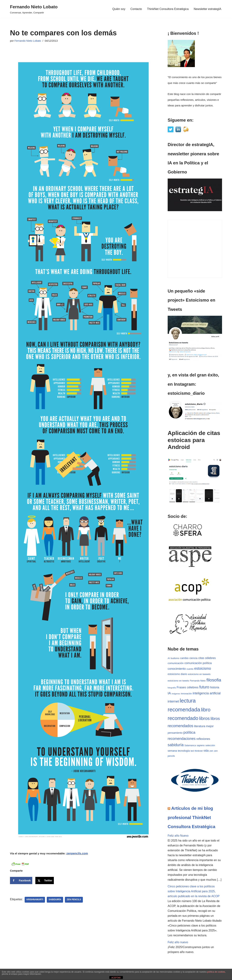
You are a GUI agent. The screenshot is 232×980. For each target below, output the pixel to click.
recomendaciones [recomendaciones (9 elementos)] (182, 739)
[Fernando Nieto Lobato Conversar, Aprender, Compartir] (34, 9)
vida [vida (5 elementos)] (206, 751)
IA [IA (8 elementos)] (169, 693)
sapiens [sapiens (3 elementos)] (201, 746)
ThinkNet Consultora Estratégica (168, 9)
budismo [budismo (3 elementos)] (175, 658)
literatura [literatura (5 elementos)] (200, 727)
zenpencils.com (77, 853)
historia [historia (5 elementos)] (215, 688)
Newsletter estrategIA (207, 9)
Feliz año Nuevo (178, 836)
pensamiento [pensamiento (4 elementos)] (175, 733)
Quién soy (119, 9)
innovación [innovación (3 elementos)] (186, 694)
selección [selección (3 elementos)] (210, 746)
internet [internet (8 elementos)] (173, 702)
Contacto (136, 9)
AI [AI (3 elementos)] (169, 658)
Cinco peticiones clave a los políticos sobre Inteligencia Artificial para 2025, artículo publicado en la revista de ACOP (194, 892)
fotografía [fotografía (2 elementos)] (172, 688)
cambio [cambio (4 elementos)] (184, 658)
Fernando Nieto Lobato (28, 41)
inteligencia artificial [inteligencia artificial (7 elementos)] (207, 693)
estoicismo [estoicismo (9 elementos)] (203, 669)
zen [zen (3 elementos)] (211, 751)
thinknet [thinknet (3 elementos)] (199, 751)
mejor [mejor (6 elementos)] (210, 727)
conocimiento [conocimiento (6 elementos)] (177, 669)
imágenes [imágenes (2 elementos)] (176, 694)
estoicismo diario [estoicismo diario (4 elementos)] (177, 674)
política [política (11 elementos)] (189, 733)
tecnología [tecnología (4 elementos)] (184, 751)
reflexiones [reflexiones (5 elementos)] (203, 739)
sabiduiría (55, 900)
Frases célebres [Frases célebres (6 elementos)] (188, 688)
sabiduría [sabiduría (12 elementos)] (176, 745)
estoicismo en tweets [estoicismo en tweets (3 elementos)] (178, 681)
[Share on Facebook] (21, 880)
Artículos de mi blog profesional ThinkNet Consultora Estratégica (191, 818)
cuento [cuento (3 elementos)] (190, 669)
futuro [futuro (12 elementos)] (204, 687)
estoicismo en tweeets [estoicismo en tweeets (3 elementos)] (199, 674)
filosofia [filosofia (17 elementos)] (214, 680)
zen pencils (74, 900)
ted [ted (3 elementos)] (192, 751)
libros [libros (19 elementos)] (204, 719)
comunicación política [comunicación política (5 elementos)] (198, 663)
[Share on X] (45, 880)
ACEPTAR (116, 978)
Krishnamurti (35, 900)
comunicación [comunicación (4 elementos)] (176, 663)
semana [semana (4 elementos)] (172, 751)
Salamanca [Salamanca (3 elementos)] (190, 746)
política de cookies (216, 972)
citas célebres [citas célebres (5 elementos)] (207, 658)
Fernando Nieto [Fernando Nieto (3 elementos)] (198, 681)
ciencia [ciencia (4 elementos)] (193, 658)
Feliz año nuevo (178, 943)
